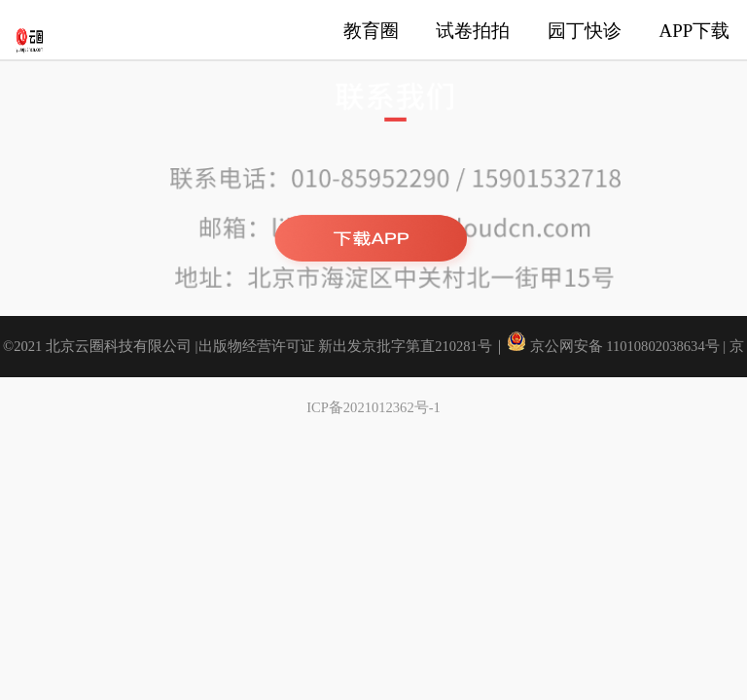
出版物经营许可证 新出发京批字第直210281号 (345, 346)
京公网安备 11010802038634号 (615, 346)
